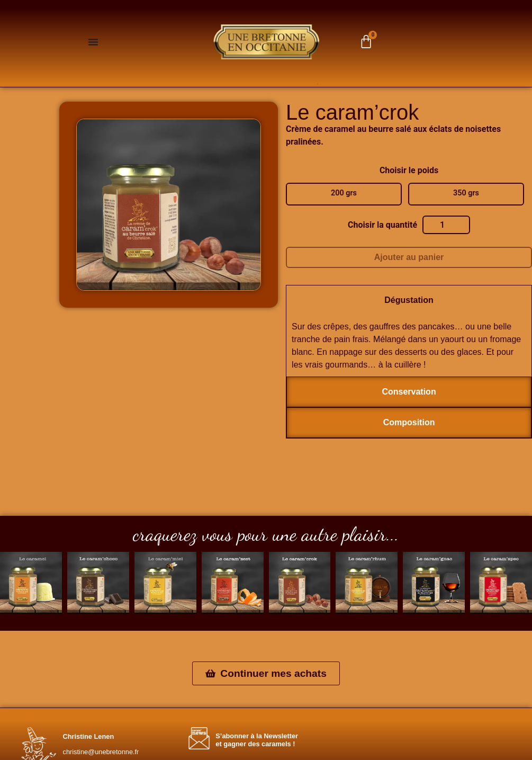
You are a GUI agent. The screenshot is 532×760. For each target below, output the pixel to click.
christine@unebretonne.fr (101, 752)
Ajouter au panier (409, 257)
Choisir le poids (409, 170)
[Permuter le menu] (93, 42)
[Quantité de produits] (446, 225)
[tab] (409, 300)
